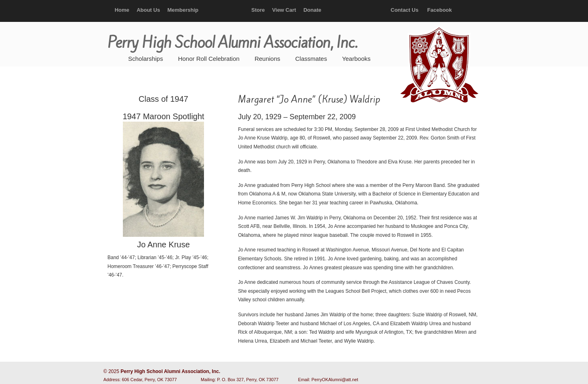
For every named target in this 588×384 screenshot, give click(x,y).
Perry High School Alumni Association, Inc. (438, 65)
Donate (312, 10)
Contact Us (405, 10)
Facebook (440, 10)
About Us (148, 10)
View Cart (284, 10)
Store (258, 10)
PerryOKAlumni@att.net (335, 380)
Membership (183, 10)
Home (122, 10)
